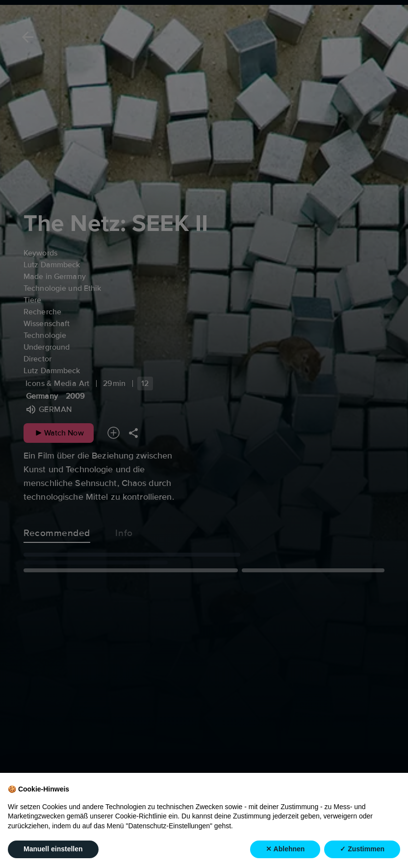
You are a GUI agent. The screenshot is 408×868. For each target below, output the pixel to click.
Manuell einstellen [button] (53, 849)
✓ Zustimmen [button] (362, 849)
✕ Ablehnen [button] (285, 849)
